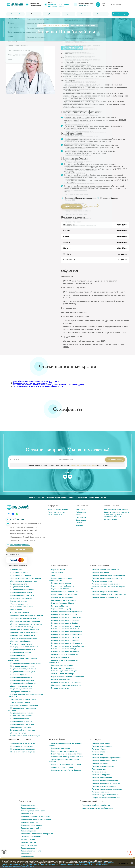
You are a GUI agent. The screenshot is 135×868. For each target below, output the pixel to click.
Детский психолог (28, 839)
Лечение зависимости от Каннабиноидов (68, 646)
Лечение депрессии (29, 848)
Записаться (20, 550)
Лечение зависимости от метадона (66, 626)
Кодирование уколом (19, 584)
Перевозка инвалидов (60, 748)
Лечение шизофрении (101, 775)
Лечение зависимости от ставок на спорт (109, 594)
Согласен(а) (122, 864)
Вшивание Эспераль (19, 601)
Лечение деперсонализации (104, 786)
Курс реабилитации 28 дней (63, 603)
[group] (26, 418)
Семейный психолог (29, 845)
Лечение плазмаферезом (21, 641)
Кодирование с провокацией (22, 672)
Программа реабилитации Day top (96, 805)
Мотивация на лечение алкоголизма (25, 630)
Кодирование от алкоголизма (23, 650)
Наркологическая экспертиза (23, 752)
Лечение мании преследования (105, 780)
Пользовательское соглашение (116, 510)
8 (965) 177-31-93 (84, 5)
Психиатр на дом (99, 769)
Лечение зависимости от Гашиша (65, 637)
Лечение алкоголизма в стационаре (25, 621)
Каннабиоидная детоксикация (64, 671)
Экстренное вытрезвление (21, 716)
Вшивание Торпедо (18, 675)
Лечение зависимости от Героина (65, 620)
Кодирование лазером (61, 589)
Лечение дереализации (102, 746)
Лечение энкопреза (100, 763)
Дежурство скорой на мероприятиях (66, 754)
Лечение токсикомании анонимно (106, 584)
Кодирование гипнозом (20, 587)
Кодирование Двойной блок (22, 590)
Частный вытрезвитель (20, 613)
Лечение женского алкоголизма (24, 581)
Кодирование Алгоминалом (22, 680)
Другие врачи (92, 207)
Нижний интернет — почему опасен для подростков (36, 381)
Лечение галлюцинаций (102, 778)
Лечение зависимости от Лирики (65, 640)
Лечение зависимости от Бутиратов (66, 617)
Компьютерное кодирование (22, 666)
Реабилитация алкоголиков (22, 607)
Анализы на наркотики (61, 679)
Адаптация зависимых (60, 657)
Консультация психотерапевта (23, 749)
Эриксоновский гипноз (20, 702)
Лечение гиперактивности (31, 825)
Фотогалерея (81, 520)
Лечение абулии (99, 749)
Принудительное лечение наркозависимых (61, 579)
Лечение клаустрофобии (31, 828)
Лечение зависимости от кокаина (65, 629)
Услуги (33, 14)
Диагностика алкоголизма (21, 686)
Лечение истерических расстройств (107, 758)
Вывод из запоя (17, 570)
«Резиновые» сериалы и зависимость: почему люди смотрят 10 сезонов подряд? (48, 385)
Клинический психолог (30, 842)
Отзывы (79, 523)
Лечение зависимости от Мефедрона (66, 643)
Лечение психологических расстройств (37, 834)
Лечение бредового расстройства (106, 783)
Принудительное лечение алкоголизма (27, 615)
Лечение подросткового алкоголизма (26, 624)
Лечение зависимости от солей (64, 615)
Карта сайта (80, 510)
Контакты (79, 525)
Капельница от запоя (19, 572)
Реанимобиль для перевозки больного (67, 757)
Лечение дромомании (101, 743)
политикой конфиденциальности (84, 465)
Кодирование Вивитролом (21, 592)
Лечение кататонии (100, 752)
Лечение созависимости (61, 583)
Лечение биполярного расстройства (36, 819)
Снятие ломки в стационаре (63, 674)
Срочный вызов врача (120, 14)
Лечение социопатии (29, 808)
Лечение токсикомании (102, 581)
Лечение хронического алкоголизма (26, 578)
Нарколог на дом (58, 570)
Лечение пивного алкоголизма (23, 699)
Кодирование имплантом (21, 653)
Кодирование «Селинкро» (21, 721)
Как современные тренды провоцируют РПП (32, 383)
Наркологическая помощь (58, 510)
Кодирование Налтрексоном (22, 595)
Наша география (110, 519)
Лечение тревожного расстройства (35, 817)
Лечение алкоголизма (57, 512)
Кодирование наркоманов (62, 665)
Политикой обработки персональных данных (96, 863)
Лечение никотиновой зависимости (107, 578)
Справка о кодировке (19, 604)
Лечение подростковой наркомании (66, 612)
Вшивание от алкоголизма (21, 598)
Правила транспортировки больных (66, 764)
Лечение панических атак (31, 851)
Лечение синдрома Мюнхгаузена (106, 795)
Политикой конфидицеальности (80, 864)
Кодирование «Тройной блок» (23, 724)
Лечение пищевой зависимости (105, 597)
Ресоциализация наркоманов (63, 600)
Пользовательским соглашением (53, 864)
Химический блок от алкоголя (23, 730)
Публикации (81, 512)
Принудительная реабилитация (64, 594)
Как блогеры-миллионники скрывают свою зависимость (38, 386)
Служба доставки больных (62, 767)
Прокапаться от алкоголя (21, 727)
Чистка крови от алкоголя (21, 644)
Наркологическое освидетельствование (68, 677)
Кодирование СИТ (18, 655)
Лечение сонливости (29, 822)
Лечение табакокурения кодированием (108, 575)
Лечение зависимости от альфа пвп (66, 682)
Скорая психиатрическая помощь (106, 798)
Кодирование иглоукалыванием (24, 669)
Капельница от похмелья (21, 575)
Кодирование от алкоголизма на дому (26, 663)
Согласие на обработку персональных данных (113, 516)
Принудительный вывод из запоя (24, 633)
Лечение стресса (27, 857)
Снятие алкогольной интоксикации (25, 736)
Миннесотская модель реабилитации (97, 808)
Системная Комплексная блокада (24, 705)
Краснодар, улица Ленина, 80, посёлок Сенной (59, 5)
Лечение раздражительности (33, 811)
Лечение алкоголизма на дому (23, 627)
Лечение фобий (99, 755)
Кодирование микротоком (21, 713)
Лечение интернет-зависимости (105, 592)
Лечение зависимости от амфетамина (67, 635)
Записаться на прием (72, 207)
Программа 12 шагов (60, 606)
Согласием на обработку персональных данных (21, 864)
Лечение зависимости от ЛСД (63, 649)
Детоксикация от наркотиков (63, 668)
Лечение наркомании (56, 515)
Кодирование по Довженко (63, 586)
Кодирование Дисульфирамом (23, 683)
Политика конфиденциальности (116, 512)
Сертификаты (81, 517)
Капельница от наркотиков (22, 746)
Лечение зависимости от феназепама (67, 632)
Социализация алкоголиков (22, 689)
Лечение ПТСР (27, 814)
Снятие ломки (57, 572)
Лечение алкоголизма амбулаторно (25, 618)
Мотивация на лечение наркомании (66, 685)
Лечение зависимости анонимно (106, 570)
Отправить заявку (115, 460)
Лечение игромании (100, 572)
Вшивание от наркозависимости (65, 592)
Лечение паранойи (28, 831)
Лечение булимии (28, 805)
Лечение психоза (99, 772)
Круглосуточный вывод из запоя (24, 638)
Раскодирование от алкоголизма (24, 647)
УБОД (54, 575)
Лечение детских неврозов (103, 766)
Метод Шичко (16, 610)
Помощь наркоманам (60, 688)
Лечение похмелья (18, 733)
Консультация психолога (31, 837)
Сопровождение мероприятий (64, 751)
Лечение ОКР (26, 854)
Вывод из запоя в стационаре (23, 635)
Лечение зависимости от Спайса (65, 623)
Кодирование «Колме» (20, 719)
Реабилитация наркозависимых (64, 655)
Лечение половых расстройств (105, 760)
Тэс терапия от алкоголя (20, 692)
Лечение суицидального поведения (107, 789)
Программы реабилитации (62, 597)
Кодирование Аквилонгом (21, 677)
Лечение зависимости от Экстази (65, 652)
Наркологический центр (61, 609)
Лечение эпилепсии (100, 792)
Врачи (78, 515)
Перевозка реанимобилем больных (66, 770)
